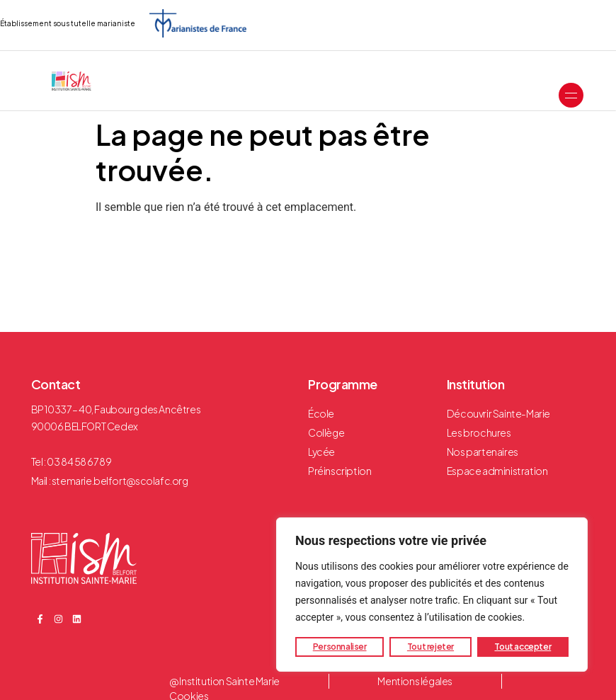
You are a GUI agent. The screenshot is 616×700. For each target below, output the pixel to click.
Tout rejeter (430, 647)
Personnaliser (340, 647)
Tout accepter (523, 647)
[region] (432, 595)
